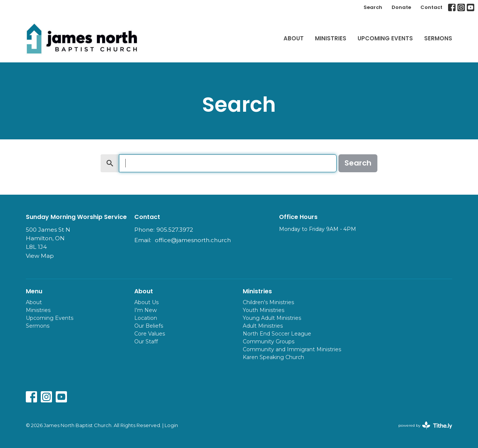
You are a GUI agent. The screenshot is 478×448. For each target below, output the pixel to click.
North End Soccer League (277, 334)
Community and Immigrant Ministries (292, 349)
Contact (431, 7)
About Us (146, 302)
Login (171, 425)
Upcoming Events (385, 38)
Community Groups (269, 342)
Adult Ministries (263, 326)
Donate (401, 7)
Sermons (438, 38)
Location (146, 318)
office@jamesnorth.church (193, 240)
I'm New (145, 310)
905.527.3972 (175, 230)
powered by (425, 425)
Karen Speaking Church (273, 357)
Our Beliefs (149, 326)
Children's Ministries (268, 302)
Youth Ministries (263, 310)
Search (373, 7)
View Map (40, 256)
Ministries (331, 38)
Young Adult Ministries (272, 318)
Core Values (150, 334)
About (294, 38)
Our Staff (146, 342)
